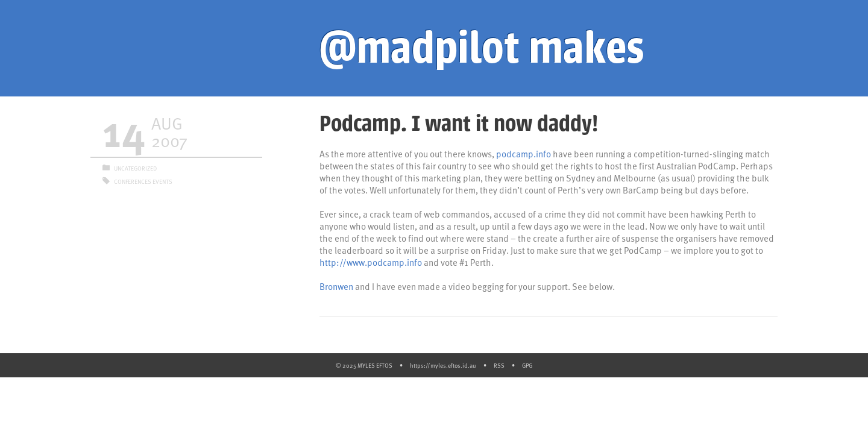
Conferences (133, 181)
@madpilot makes (482, 48)
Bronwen (336, 286)
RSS (499, 365)
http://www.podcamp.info (371, 262)
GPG (527, 365)
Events (162, 181)
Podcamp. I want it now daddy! (459, 124)
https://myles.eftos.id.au (443, 365)
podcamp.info (524, 154)
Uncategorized (135, 168)
